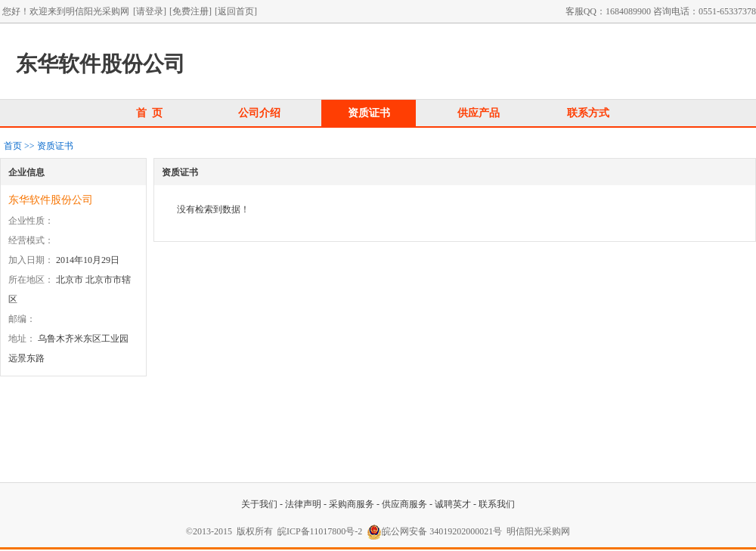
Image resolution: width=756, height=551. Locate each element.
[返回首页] (236, 11)
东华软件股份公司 (51, 200)
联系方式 (588, 113)
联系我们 (497, 504)
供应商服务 (404, 504)
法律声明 (303, 504)
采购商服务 (352, 504)
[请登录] (150, 11)
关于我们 (259, 504)
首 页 (150, 113)
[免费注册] (191, 11)
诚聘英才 (453, 504)
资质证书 (369, 113)
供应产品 (479, 113)
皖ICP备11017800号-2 (320, 531)
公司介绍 (259, 113)
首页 (13, 146)
